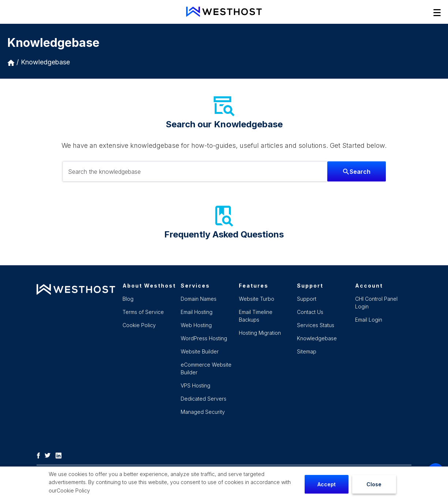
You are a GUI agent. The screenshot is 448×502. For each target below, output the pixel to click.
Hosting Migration (260, 333)
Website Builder (200, 351)
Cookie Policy (73, 490)
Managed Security (203, 412)
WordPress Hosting (204, 338)
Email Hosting (197, 312)
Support (307, 299)
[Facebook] (40, 455)
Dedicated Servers (204, 399)
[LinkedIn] (60, 455)
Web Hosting (196, 325)
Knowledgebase (45, 62)
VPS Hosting (195, 385)
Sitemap (307, 351)
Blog (128, 299)
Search (357, 172)
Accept (327, 484)
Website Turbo (257, 299)
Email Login (369, 320)
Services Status (316, 325)
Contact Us (310, 312)
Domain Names (199, 299)
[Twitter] (49, 455)
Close (374, 484)
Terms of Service (143, 312)
